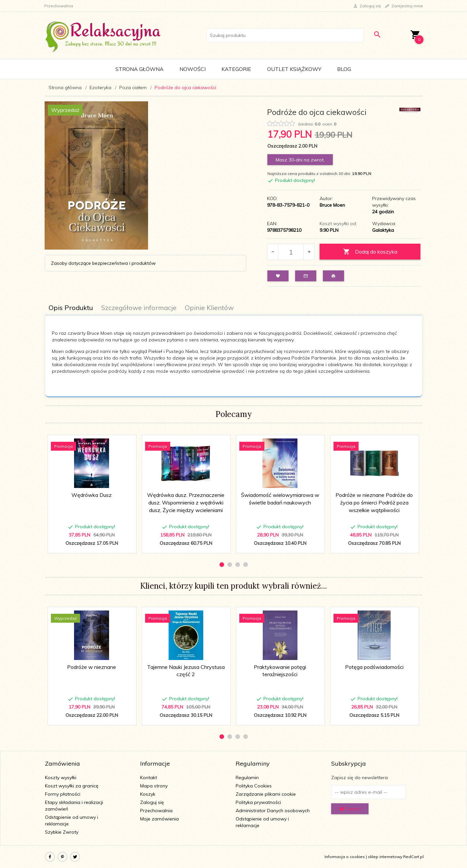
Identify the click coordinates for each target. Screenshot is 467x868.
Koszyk (148, 794)
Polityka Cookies (254, 786)
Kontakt (149, 778)
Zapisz (350, 809)
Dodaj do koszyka (370, 252)
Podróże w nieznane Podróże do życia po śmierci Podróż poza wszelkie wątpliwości (374, 503)
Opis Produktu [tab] (71, 308)
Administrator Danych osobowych (273, 811)
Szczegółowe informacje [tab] (139, 308)
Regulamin (247, 778)
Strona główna (139, 69)
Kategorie (236, 69)
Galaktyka (383, 230)
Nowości (193, 69)
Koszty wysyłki (61, 778)
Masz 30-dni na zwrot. (300, 160)
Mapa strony (154, 786)
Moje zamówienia (159, 819)
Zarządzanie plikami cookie (266, 794)
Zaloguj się (152, 802)
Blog (344, 69)
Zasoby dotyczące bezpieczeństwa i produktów (103, 263)
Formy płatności (63, 794)
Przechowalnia (156, 811)
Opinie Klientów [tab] (209, 308)
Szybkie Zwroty (62, 832)
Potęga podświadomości (374, 667)
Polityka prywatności (258, 802)
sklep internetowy (385, 857)
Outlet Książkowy (294, 69)
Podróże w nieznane (92, 667)
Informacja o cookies (345, 857)
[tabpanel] (234, 356)
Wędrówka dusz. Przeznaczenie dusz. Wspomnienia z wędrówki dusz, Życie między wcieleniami (186, 503)
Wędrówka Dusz (92, 495)
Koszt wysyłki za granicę (72, 786)
